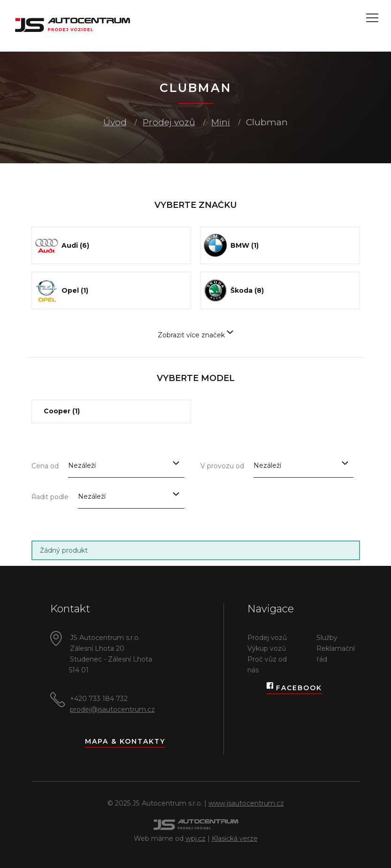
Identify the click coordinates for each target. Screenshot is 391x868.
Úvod (115, 122)
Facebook (294, 688)
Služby (327, 638)
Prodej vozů (169, 122)
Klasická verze (235, 838)
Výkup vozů (267, 648)
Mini (221, 122)
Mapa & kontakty (125, 741)
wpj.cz (195, 838)
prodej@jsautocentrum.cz (112, 709)
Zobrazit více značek (195, 335)
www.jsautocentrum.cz (246, 803)
